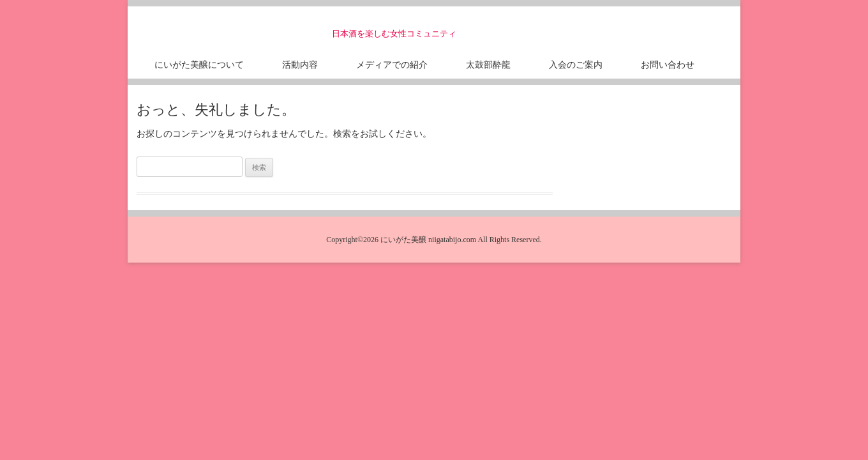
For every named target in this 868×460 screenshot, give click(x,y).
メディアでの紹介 (392, 64)
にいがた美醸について (199, 64)
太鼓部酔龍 (488, 64)
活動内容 (300, 64)
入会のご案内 (576, 64)
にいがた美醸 (239, 29)
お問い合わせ (668, 64)
